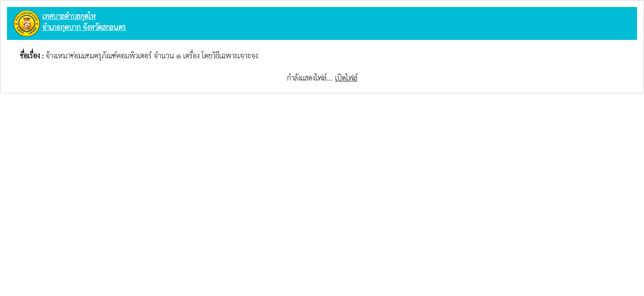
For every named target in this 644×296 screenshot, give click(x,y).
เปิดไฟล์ (346, 77)
